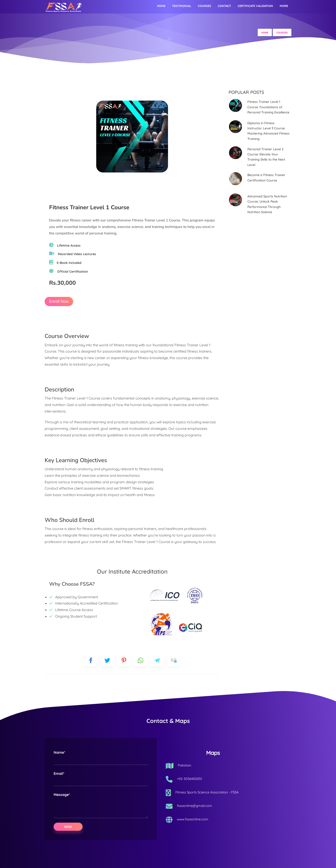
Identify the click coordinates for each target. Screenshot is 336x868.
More (284, 6)
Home (161, 6)
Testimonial (182, 6)
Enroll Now (59, 301)
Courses (204, 6)
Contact (224, 6)
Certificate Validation (255, 6)
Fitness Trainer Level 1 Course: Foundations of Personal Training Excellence (268, 107)
